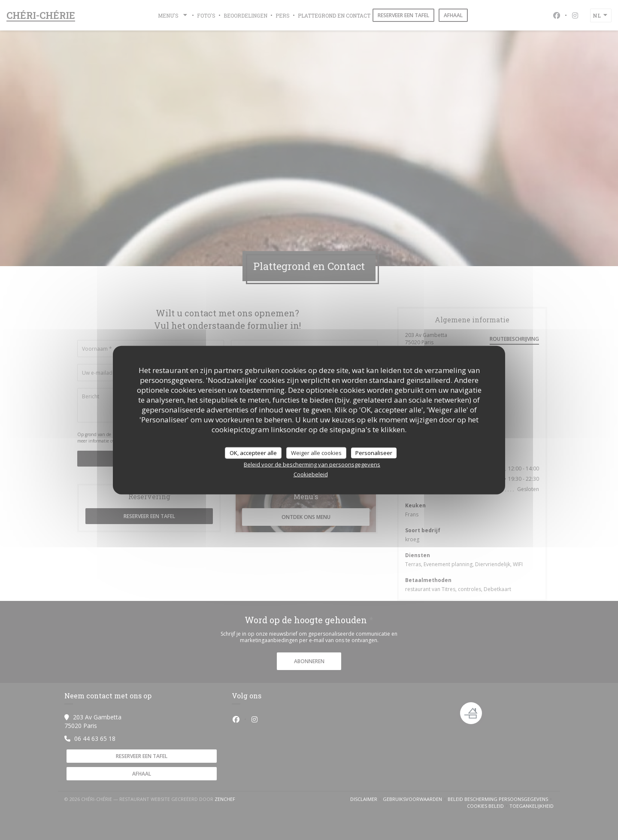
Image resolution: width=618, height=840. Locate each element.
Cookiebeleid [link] (311, 474)
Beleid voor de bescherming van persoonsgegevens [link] (312, 464)
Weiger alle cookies (316, 452)
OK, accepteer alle (253, 452)
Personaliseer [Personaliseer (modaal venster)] (374, 452)
